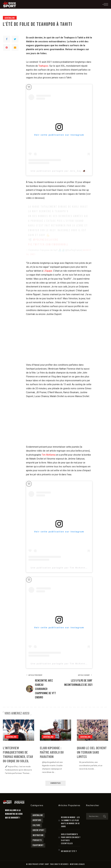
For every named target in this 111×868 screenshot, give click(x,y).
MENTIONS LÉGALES (77, 864)
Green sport (39, 830)
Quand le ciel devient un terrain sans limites (92, 752)
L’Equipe (48, 271)
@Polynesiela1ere (46, 240)
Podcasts (37, 840)
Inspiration (38, 835)
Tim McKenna (49, 455)
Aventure (37, 820)
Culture (36, 825)
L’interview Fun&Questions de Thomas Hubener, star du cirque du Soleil (18, 754)
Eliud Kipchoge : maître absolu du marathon (52, 752)
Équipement (38, 845)
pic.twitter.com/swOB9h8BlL (48, 245)
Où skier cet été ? (69, 851)
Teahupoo (43, 66)
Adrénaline (10, 18)
